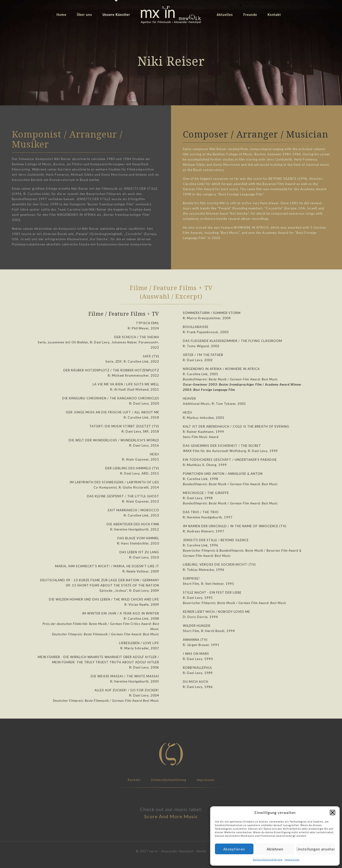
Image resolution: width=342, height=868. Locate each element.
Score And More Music (171, 816)
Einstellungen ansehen (316, 849)
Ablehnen (275, 849)
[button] (332, 813)
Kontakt (134, 780)
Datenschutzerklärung (268, 859)
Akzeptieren (234, 849)
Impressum (292, 859)
